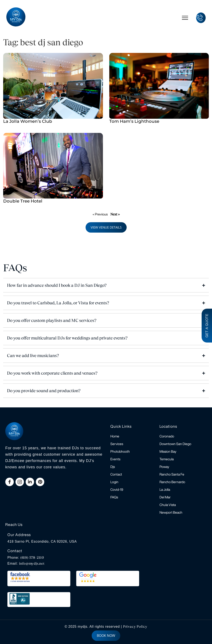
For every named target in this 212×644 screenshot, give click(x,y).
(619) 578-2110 (32, 558)
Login (114, 482)
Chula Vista (168, 505)
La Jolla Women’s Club (28, 121)
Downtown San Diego (175, 444)
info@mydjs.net (32, 563)
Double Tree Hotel (23, 201)
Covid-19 (117, 490)
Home (115, 436)
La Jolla (165, 490)
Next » (115, 214)
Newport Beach (171, 512)
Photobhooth (120, 451)
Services (117, 444)
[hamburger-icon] (185, 18)
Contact (116, 474)
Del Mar (165, 497)
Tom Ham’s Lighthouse (134, 121)
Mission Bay (168, 451)
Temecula (167, 459)
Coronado (167, 436)
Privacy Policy (135, 627)
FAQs (114, 497)
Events (115, 459)
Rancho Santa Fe (172, 474)
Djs (113, 467)
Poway (164, 467)
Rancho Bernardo (172, 482)
